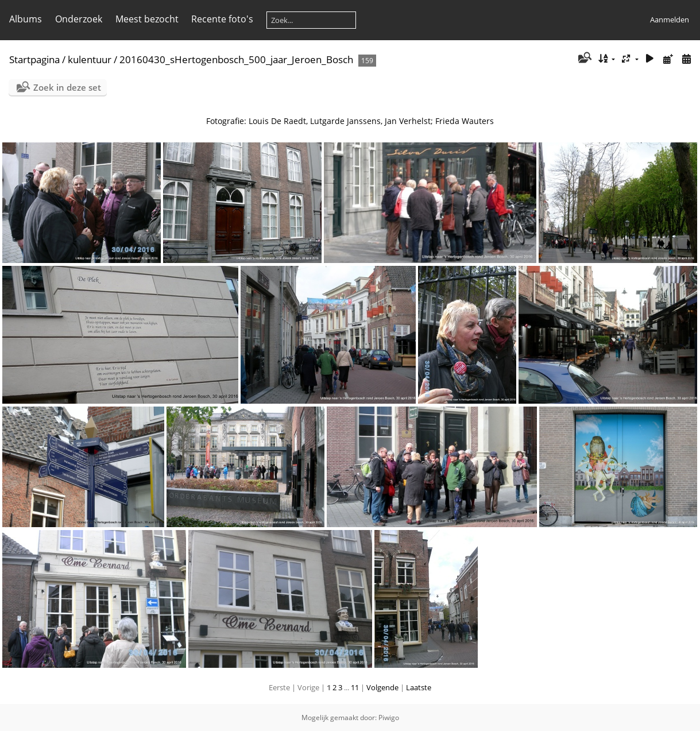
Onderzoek (79, 19)
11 (355, 687)
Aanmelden (670, 20)
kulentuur (90, 59)
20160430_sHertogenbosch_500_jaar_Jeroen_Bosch (236, 59)
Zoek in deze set (67, 87)
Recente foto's (222, 19)
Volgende (382, 687)
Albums (26, 19)
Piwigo (389, 718)
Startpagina (34, 59)
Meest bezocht (147, 19)
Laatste (419, 687)
